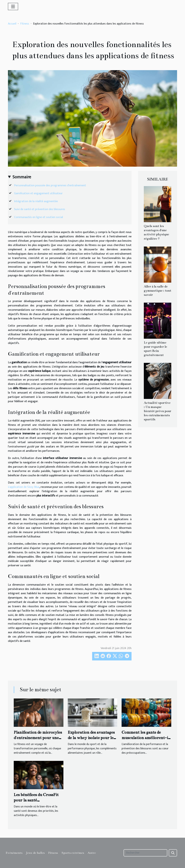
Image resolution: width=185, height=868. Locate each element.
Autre (92, 853)
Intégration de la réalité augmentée (36, 201)
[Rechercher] (145, 853)
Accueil (12, 24)
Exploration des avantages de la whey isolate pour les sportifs (91, 738)
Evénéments (14, 853)
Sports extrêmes (73, 853)
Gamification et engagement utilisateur (38, 193)
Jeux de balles (35, 853)
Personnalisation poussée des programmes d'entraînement (50, 185)
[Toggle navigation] (13, 6)
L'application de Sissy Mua (24, 487)
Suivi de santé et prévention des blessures (40, 209)
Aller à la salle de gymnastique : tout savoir (158, 291)
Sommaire (22, 177)
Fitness (25, 24)
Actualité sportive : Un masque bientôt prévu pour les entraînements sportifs (158, 411)
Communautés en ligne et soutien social (38, 217)
